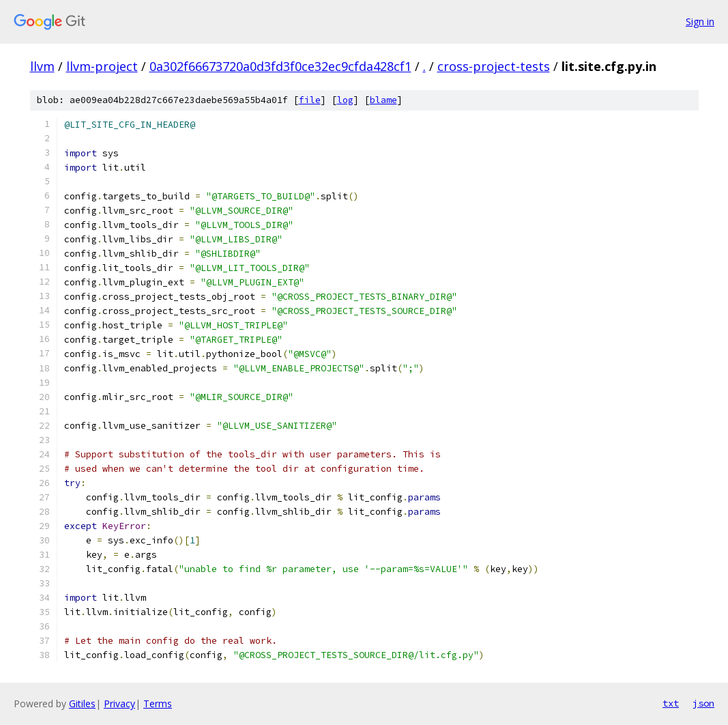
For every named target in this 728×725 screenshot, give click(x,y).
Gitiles (82, 703)
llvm (42, 66)
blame (383, 100)
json (703, 703)
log (345, 100)
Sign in (700, 22)
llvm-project (102, 66)
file (310, 100)
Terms (158, 703)
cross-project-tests (494, 66)
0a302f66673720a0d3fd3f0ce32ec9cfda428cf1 (280, 66)
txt (671, 703)
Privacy (119, 703)
